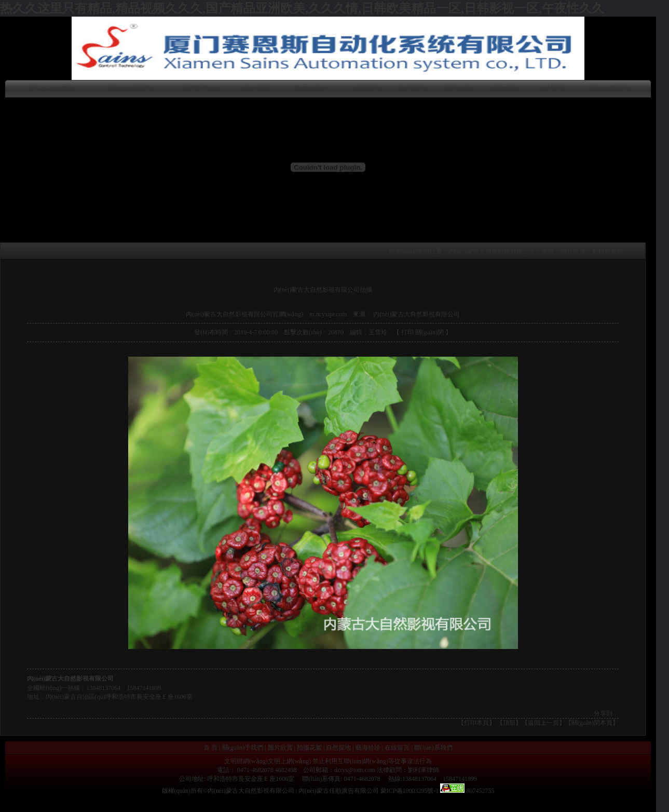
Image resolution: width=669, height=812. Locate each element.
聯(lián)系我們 (609, 89)
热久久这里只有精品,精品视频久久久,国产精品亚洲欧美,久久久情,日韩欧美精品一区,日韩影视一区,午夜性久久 (302, 8)
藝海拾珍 (458, 89)
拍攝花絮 (366, 89)
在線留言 (397, 748)
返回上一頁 (543, 723)
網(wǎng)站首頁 (51, 89)
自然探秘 (412, 89)
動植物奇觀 (608, 251)
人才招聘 (551, 89)
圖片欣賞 (256, 89)
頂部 (509, 723)
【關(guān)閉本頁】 (592, 723)
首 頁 (210, 748)
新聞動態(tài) (201, 89)
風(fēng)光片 (311, 89)
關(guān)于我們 (129, 89)
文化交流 (504, 89)
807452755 (479, 791)
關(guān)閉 (429, 332)
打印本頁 (476, 723)
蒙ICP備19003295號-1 (410, 791)
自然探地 (338, 748)
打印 (407, 332)
